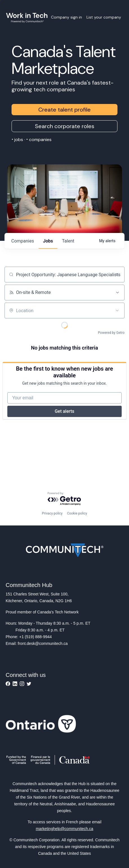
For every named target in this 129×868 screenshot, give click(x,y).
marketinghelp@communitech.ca (64, 829)
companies (23, 241)
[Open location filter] (117, 311)
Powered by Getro (111, 333)
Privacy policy (52, 513)
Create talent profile (64, 110)
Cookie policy (77, 513)
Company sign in (66, 17)
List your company (104, 17)
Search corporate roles (65, 126)
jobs (48, 241)
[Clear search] (117, 275)
